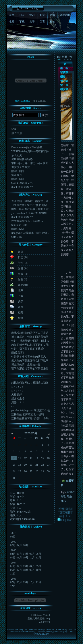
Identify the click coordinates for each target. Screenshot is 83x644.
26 (14, 445)
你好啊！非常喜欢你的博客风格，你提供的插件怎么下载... (29, 357)
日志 (68, 509)
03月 (19, 554)
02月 (13, 545)
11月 (13, 574)
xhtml (70, 629)
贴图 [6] (22, 279)
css (75, 629)
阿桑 (69, 496)
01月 (13, 566)
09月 (26, 558)
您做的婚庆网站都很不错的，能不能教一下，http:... (30, 345)
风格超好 (17, 395)
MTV (64, 501)
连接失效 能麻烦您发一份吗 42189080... (28, 415)
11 (19, 458)
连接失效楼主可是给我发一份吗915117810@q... (30, 418)
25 (19, 471)
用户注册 (17, 133)
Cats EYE (17, 237)
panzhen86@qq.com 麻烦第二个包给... (31, 411)
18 (19, 465)
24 (14, 471)
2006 (14, 579)
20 (31, 465)
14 (37, 458)
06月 (39, 554)
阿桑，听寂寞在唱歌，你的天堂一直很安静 (64, 77)
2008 (14, 550)
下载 (21, 296)
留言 (21, 307)
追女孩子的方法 (21, 167)
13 (31, 458)
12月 (39, 558)
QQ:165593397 (23, 101)
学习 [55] (23, 263)
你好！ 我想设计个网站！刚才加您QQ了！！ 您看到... (30, 341)
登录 (14, 129)
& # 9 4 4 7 (17, 391)
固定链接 (65, 513)
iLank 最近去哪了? (22, 187)
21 (37, 465)
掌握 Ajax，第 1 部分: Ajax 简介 (30, 163)
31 (14, 478)
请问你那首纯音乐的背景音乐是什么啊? (30, 369)
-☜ (13, 406)
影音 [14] (23, 268)
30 (37, 445)
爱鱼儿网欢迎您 (36, 618)
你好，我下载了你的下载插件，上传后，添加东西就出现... (30, 349)
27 (19, 445)
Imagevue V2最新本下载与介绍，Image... (30, 233)
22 (42, 465)
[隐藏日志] (17, 171)
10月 (26, 545)
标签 (21, 318)
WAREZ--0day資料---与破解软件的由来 (30, 151)
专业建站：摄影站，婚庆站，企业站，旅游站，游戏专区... (30, 201)
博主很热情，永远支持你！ (27, 365)
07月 (13, 558)
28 (25, 445)
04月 (19, 545)
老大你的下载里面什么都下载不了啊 (30, 361)
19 (25, 465)
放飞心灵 (17, 155)
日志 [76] (23, 257)
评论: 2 (63, 516)
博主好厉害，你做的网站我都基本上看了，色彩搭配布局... (30, 337)
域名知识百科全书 (22, 183)
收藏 (21, 290)
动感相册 (23, 285)
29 (31, 445)
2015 (14, 533)
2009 (14, 542)
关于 (21, 301)
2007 (14, 563)
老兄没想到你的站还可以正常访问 (30, 333)
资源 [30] (23, 274)
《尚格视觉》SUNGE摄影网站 (29, 205)
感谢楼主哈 (18, 399)
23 (48, 465)
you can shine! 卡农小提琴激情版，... (29, 213)
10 (14, 458)
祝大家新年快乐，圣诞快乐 (27, 221)
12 (25, 458)
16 (48, 458)
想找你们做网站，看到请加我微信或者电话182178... (30, 383)
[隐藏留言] (17, 353)
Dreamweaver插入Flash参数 (27, 147)
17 (14, 465)
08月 (13, 537)
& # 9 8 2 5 (17, 387)
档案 (21, 313)
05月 (32, 554)
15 (42, 458)
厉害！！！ (18, 402)
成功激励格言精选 (22, 159)
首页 (21, 252)
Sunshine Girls (19, 225)
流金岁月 (17, 175)
